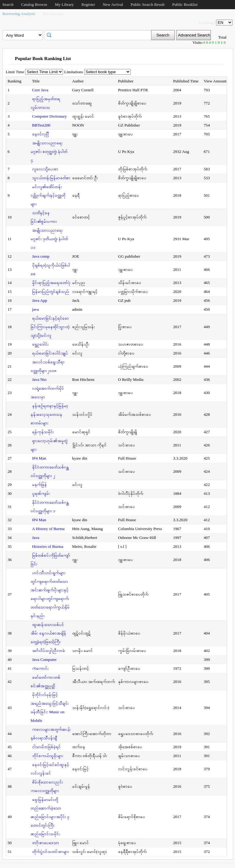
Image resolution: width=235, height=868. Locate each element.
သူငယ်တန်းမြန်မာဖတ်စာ (51, 178)
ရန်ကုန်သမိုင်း (43, 432)
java (35, 309)
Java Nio (39, 379)
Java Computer (44, 660)
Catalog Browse (34, 4)
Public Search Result (148, 4)
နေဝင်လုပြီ (41, 134)
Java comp (41, 256)
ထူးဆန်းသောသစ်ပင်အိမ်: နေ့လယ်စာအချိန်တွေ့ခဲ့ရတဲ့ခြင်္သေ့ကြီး (48, 633)
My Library (64, 4)
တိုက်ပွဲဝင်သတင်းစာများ (51, 852)
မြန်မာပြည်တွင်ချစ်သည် (51, 292)
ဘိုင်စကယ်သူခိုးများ (48, 756)
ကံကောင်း (40, 668)
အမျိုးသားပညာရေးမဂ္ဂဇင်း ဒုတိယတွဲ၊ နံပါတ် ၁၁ (49, 239)
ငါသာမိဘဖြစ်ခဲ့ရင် (46, 747)
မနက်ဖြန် (39, 485)
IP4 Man (39, 458)
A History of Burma (48, 529)
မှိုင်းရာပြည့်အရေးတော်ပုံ (51, 283)
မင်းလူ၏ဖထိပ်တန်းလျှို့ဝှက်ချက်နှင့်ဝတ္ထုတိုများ (48, 195)
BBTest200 (41, 125)
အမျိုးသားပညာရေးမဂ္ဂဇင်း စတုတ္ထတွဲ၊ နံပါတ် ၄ (49, 152)
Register (88, 4)
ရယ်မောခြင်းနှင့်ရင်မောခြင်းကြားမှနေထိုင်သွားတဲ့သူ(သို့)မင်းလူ (50, 327)
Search (8, 4)
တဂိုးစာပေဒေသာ (46, 843)
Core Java (40, 90)
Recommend (53, 14)
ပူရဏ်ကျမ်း (41, 493)
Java (36, 538)
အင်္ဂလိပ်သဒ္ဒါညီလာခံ (48, 651)
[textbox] (100, 35)
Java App (40, 300)
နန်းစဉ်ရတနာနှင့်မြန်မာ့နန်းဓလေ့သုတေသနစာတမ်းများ (49, 414)
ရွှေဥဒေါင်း (40, 344)
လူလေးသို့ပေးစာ (45, 169)
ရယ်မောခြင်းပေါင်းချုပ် (50, 353)
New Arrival (113, 4)
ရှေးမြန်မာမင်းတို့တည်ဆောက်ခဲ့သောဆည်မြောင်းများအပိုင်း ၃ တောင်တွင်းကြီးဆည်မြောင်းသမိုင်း (50, 817)
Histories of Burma (48, 546)
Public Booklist (185, 4)
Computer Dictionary (50, 116)
